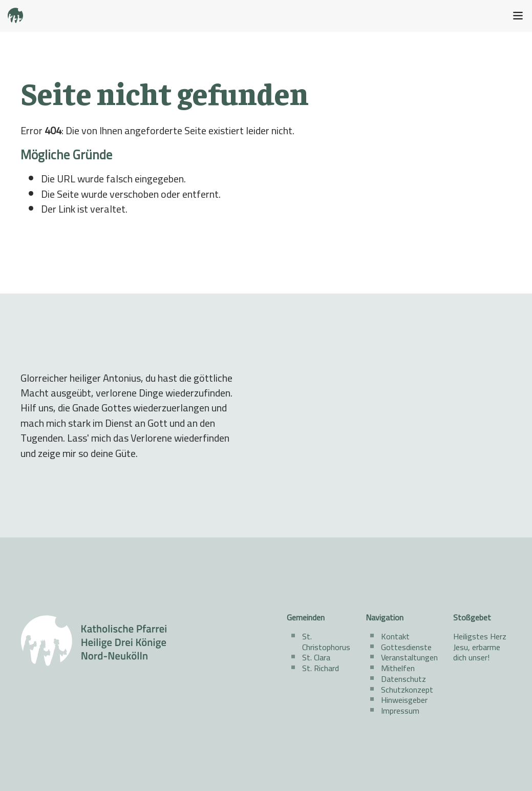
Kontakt (395, 636)
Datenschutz (403, 679)
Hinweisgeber (404, 700)
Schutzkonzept (407, 690)
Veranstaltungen (409, 657)
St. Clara (316, 657)
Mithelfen (398, 668)
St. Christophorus (326, 642)
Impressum (400, 711)
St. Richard (321, 668)
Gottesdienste (406, 647)
